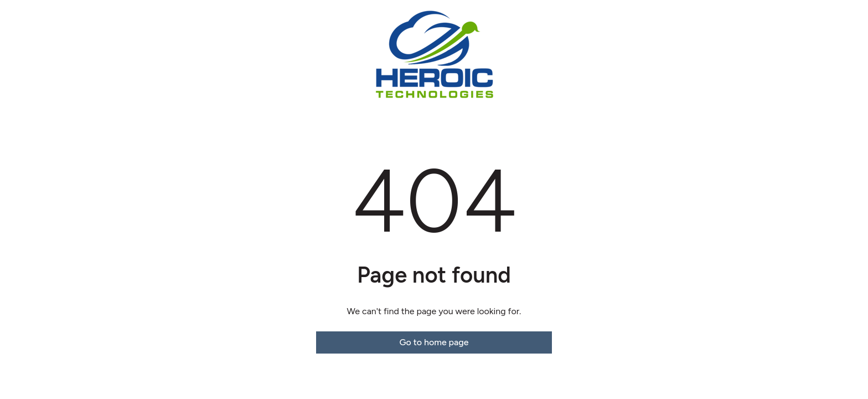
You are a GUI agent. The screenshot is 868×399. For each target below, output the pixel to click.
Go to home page (434, 342)
